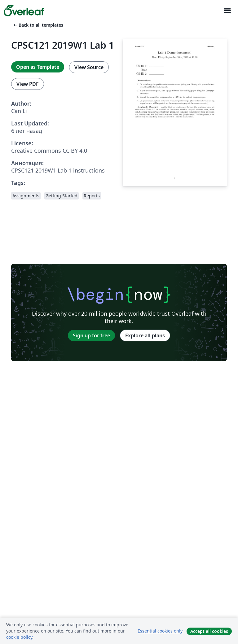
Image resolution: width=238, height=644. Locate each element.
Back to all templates (38, 25)
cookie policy (19, 637)
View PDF (28, 84)
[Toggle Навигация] (227, 11)
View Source (89, 67)
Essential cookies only (160, 631)
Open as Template (38, 67)
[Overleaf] (24, 11)
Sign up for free (91, 335)
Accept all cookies (209, 631)
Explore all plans (145, 335)
